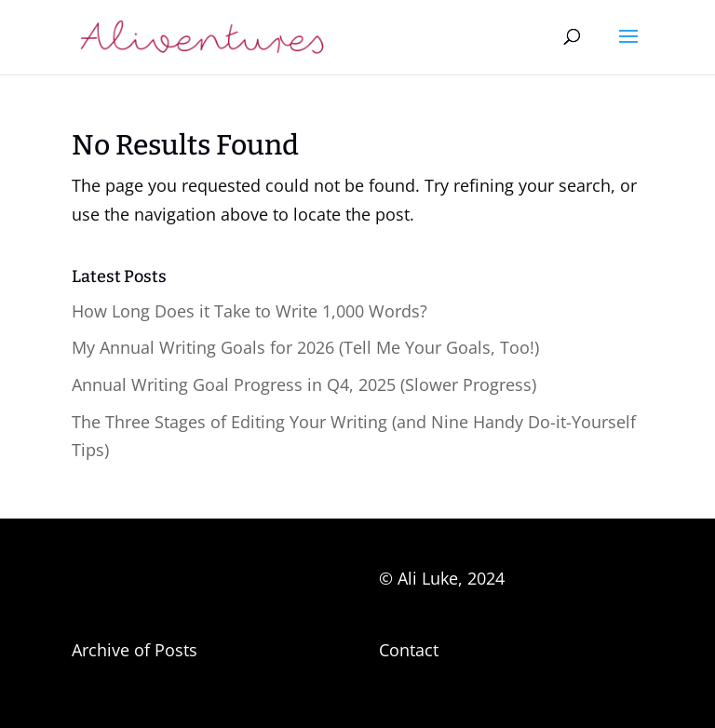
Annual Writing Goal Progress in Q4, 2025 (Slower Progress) (304, 384)
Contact (409, 650)
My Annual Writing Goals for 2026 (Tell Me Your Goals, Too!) (305, 347)
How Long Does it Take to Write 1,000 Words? (250, 311)
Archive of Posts (135, 650)
